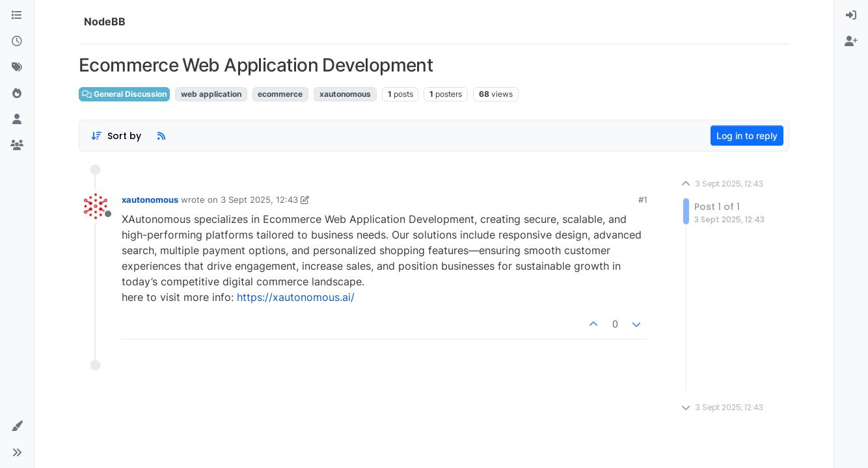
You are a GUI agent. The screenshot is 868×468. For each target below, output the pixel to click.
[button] (17, 426)
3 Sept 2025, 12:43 (259, 200)
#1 (643, 200)
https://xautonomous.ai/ (296, 297)
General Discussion (124, 94)
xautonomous (150, 200)
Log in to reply (747, 136)
